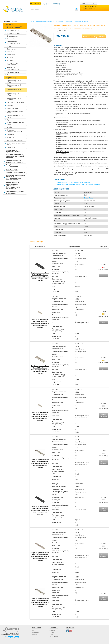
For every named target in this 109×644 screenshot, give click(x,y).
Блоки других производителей (13, 42)
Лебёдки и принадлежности (14, 68)
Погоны (10, 105)
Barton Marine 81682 (62, 133)
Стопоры (10, 134)
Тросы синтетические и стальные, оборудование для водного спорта (16, 177)
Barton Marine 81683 (62, 137)
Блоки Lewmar (12, 36)
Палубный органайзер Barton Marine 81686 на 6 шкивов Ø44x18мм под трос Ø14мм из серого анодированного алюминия (40, 603)
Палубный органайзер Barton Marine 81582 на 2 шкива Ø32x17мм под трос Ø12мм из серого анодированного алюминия (40, 416)
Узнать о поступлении (94, 36)
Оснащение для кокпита (16, 102)
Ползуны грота (13, 108)
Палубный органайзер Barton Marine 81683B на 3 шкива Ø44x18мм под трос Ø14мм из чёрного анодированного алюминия (40, 277)
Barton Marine (88, 198)
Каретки (10, 57)
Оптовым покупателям (68, 12)
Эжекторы (11, 147)
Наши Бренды (54, 636)
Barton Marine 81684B (63, 152)
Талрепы (10, 137)
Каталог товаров (11, 21)
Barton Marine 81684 (62, 141)
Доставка (41, 12)
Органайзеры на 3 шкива (14, 86)
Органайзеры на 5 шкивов (14, 94)
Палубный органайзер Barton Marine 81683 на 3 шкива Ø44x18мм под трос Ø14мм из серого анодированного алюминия (40, 370)
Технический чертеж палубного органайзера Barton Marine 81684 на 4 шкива (78, 184)
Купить (104, 276)
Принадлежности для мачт (15, 116)
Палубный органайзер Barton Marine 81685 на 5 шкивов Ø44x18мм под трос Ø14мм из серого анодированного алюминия (40, 557)
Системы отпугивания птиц (15, 123)
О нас (51, 634)
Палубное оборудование (12, 166)
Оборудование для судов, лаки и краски (15, 161)
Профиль (34, 634)
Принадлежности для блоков (15, 112)
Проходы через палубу (16, 120)
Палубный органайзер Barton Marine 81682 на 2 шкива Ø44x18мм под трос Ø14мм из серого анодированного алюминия (40, 323)
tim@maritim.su (15, 637)
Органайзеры (12, 78)
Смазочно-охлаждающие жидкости (16, 131)
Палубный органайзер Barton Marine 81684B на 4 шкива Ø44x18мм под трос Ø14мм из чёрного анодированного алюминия (40, 510)
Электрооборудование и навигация (15, 192)
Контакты (33, 12)
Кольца (10, 60)
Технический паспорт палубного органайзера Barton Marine (73, 183)
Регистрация (85, 4)
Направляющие (13, 72)
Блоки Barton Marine (15, 33)
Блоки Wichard (13, 39)
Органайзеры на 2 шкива (14, 81)
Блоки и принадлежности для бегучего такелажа (15, 26)
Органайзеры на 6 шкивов (14, 99)
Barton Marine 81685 (62, 144)
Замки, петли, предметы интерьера (15, 151)
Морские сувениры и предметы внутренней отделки (15, 156)
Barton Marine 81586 (62, 124)
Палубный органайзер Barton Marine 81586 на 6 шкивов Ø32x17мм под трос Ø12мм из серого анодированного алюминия (40, 464)
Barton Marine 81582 (62, 120)
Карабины (11, 55)
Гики (9, 46)
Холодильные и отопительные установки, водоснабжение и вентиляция (13, 186)
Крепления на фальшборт (12, 64)
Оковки (10, 75)
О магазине (55, 12)
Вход (94, 4)
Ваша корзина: (90, 7)
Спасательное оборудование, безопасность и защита (16, 171)
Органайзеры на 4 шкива (14, 90)
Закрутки (11, 52)
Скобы (10, 127)
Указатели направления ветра (16, 144)
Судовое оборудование (12, 636)
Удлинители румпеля (15, 140)
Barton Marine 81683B (63, 148)
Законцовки (12, 49)
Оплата (48, 12)
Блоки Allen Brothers (15, 30)
